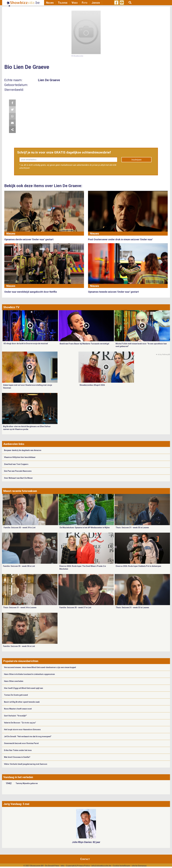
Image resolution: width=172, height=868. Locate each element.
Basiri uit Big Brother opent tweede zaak (22, 702)
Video (75, 3)
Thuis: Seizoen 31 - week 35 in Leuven (132, 528)
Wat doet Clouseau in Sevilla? (17, 757)
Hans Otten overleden (14, 681)
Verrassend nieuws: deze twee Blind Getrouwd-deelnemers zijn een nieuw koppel (40, 667)
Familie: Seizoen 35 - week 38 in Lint (19, 566)
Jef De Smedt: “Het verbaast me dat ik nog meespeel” (28, 736)
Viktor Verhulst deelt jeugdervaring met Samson (26, 764)
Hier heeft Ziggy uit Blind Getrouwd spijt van (24, 688)
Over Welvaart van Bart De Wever (18, 478)
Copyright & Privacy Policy (78, 866)
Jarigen (96, 3)
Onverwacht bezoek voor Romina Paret (21, 743)
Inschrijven (136, 160)
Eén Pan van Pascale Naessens (18, 471)
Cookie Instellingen (121, 866)
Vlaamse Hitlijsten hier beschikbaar (20, 457)
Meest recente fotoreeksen (20, 491)
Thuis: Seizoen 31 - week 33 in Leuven (132, 608)
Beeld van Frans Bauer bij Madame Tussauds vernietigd (84, 344)
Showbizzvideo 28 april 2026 (92, 385)
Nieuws (50, 3)
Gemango (142, 866)
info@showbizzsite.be (101, 866)
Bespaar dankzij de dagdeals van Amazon (23, 450)
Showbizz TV (11, 307)
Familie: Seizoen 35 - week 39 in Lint (20, 528)
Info (63, 866)
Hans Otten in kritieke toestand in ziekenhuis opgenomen (29, 674)
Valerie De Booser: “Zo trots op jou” (20, 723)
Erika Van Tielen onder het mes (18, 750)
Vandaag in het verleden (18, 777)
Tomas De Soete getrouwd (16, 695)
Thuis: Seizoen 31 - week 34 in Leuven (20, 608)
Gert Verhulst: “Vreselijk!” (15, 716)
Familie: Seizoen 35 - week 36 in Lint (19, 646)
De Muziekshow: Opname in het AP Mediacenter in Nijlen (85, 528)
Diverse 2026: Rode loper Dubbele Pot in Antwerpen (138, 566)
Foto (85, 3)
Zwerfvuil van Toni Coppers (16, 464)
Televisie (63, 3)
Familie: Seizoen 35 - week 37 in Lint (75, 608)
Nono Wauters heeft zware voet (18, 709)
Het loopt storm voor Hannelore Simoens (22, 730)
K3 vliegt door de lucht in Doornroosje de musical (26, 344)
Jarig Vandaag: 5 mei (16, 804)
